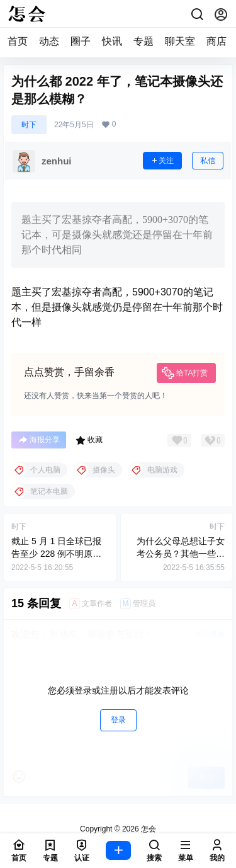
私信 (208, 161)
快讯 (112, 41)
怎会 (148, 829)
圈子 (81, 41)
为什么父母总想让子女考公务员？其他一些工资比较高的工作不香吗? (178, 553)
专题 (143, 41)
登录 (118, 720)
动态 (49, 41)
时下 (29, 125)
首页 (18, 41)
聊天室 (180, 41)
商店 (216, 41)
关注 (162, 161)
